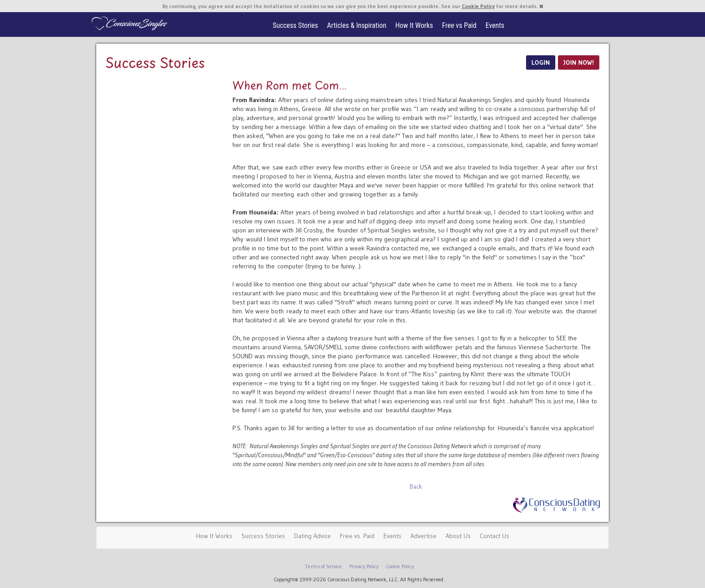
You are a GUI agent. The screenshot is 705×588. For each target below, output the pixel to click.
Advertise (424, 536)
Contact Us (495, 536)
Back (416, 486)
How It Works (414, 25)
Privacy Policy (364, 566)
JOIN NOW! (579, 62)
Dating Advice (312, 536)
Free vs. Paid (357, 536)
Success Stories (296, 25)
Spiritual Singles (129, 23)
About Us (458, 536)
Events (495, 25)
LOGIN (541, 62)
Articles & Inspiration (357, 25)
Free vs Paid (459, 25)
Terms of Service (324, 566)
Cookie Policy (478, 6)
